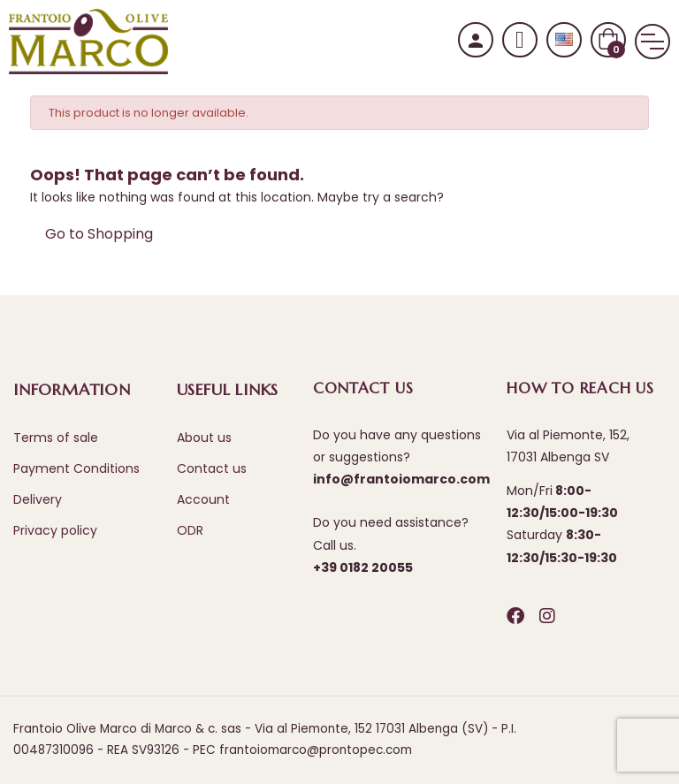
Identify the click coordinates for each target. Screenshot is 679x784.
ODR (190, 530)
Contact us (212, 468)
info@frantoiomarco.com (401, 479)
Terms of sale (56, 438)
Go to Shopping (99, 234)
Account (203, 499)
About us (204, 438)
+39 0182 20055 (363, 567)
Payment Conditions (76, 468)
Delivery (38, 499)
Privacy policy (55, 530)
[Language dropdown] (564, 40)
